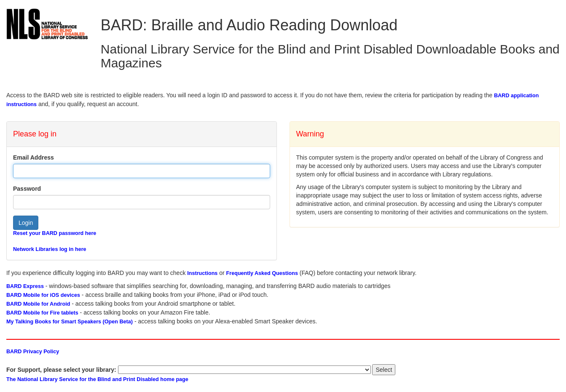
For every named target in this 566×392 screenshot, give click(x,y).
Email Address (34, 157)
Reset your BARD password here (55, 233)
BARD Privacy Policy (33, 352)
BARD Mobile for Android (38, 304)
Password (27, 189)
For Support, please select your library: (61, 370)
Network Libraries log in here (50, 249)
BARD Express (25, 286)
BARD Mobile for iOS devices (43, 295)
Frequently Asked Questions (262, 273)
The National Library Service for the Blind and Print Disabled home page (97, 379)
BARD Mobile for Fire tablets (42, 313)
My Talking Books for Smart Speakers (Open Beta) (70, 322)
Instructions (202, 273)
